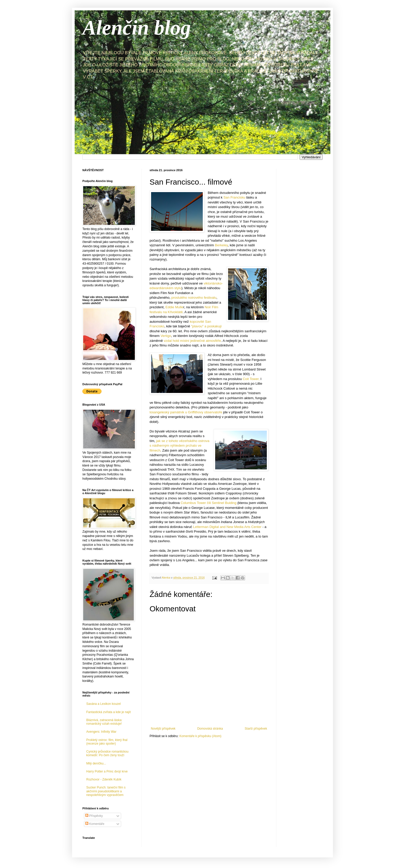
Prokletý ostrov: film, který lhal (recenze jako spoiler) (107, 742)
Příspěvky (94, 816)
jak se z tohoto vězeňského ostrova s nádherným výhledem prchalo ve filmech (180, 446)
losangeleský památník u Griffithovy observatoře (186, 412)
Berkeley (221, 245)
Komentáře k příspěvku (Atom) (200, 736)
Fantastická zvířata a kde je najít (108, 712)
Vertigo (166, 336)
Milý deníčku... (96, 763)
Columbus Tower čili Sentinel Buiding (208, 503)
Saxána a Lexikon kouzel (103, 704)
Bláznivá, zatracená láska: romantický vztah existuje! (104, 722)
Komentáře (95, 824)
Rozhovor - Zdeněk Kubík (104, 779)
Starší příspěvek (256, 729)
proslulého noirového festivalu (194, 298)
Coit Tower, (251, 379)
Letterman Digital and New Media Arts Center (227, 527)
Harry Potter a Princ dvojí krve (107, 771)
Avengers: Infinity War (101, 732)
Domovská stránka (210, 729)
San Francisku (234, 197)
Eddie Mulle (174, 307)
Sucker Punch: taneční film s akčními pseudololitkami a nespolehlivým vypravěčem (106, 791)
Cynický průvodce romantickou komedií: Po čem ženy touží (107, 753)
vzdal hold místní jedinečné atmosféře (192, 341)
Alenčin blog (137, 28)
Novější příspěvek (163, 729)
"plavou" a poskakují (207, 326)
